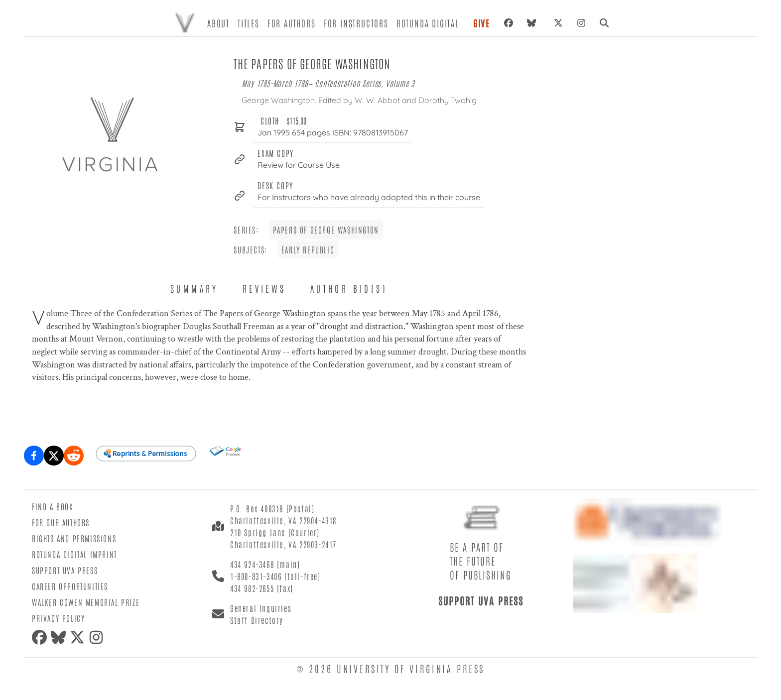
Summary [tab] (195, 288)
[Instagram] (581, 23)
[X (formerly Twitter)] (558, 23)
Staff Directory (257, 620)
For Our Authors (61, 522)
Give (482, 23)
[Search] (604, 23)
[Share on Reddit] (74, 456)
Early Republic (308, 249)
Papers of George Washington (326, 230)
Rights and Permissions (74, 538)
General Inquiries (261, 608)
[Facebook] (509, 23)
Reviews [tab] (264, 288)
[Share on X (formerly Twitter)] (54, 456)
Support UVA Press (65, 570)
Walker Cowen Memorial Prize (86, 602)
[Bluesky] (533, 23)
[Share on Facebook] (34, 456)
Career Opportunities (70, 586)
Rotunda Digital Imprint (74, 554)
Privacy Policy (58, 618)
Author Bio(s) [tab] (349, 288)
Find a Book (53, 506)
